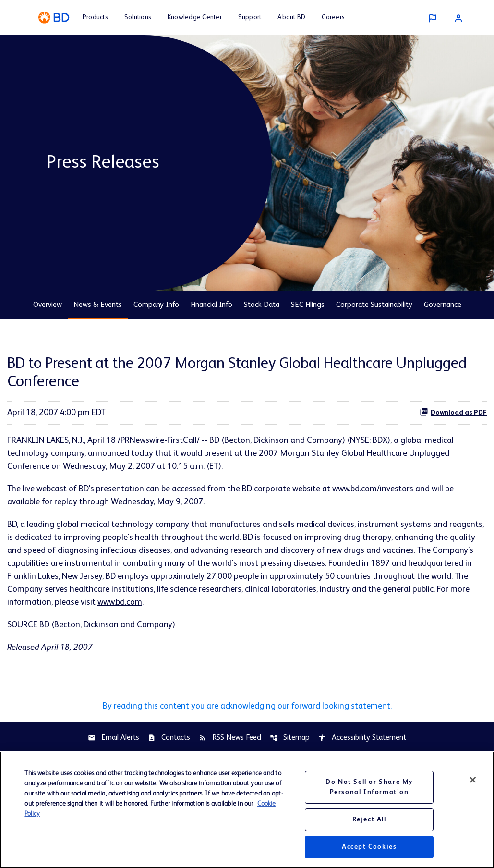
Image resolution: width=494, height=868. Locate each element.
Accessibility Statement (362, 738)
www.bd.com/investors (373, 489)
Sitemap (290, 738)
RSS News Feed (230, 738)
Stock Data (262, 305)
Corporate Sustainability (374, 305)
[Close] (473, 783)
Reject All (369, 823)
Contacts (169, 738)
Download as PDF (453, 412)
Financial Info (211, 305)
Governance (443, 305)
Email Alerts (114, 738)
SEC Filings (308, 305)
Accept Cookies (369, 851)
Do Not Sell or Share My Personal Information (369, 791)
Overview (48, 305)
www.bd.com (120, 602)
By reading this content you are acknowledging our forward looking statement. (247, 706)
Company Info (156, 305)
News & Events (98, 305)
